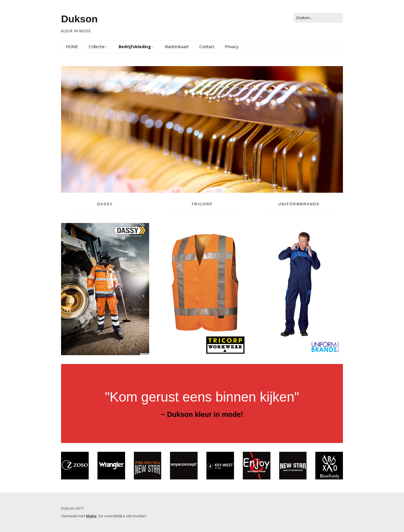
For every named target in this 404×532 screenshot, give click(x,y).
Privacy (232, 47)
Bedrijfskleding (135, 47)
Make (91, 516)
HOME (72, 47)
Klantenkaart (177, 47)
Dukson (79, 19)
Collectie (97, 47)
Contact (207, 47)
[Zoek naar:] (318, 18)
